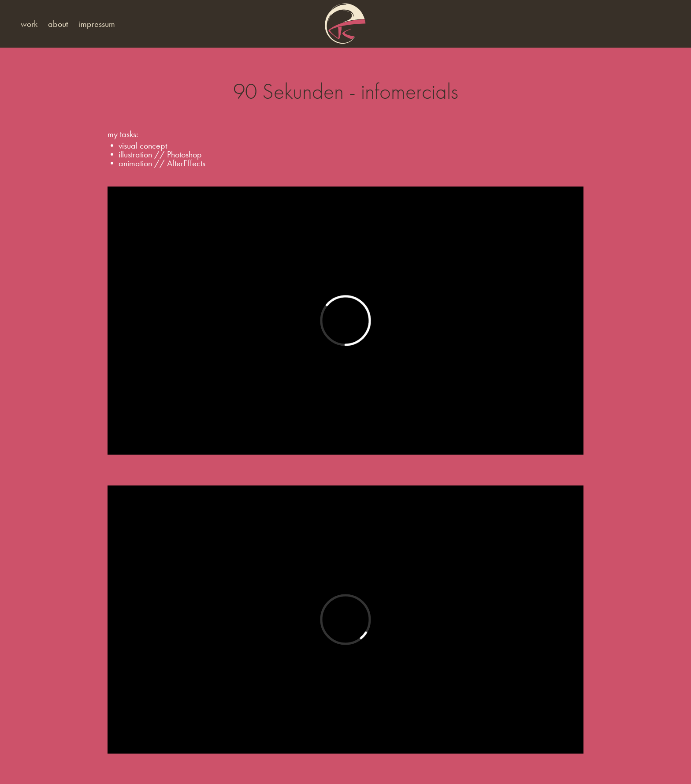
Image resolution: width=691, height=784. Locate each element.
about (58, 24)
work (29, 24)
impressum (97, 24)
